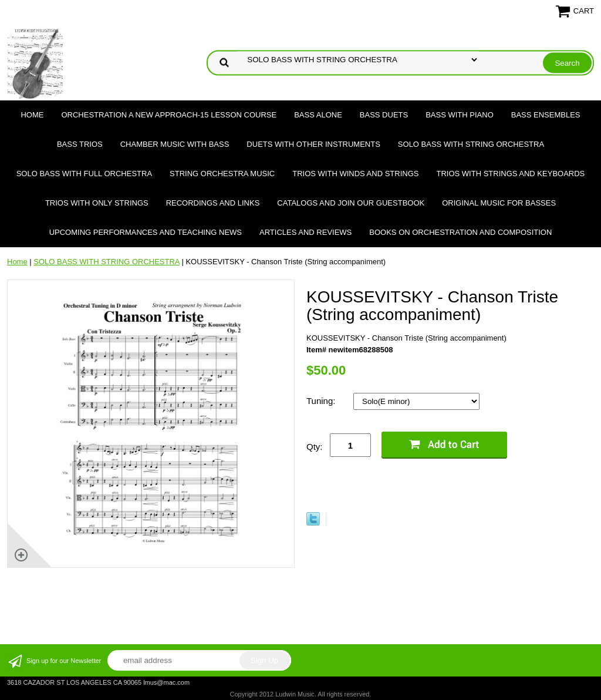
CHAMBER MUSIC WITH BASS (175, 144)
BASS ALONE (318, 115)
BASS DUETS (384, 115)
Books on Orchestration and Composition (460, 232)
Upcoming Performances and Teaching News (146, 232)
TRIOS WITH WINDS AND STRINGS (355, 174)
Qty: (315, 447)
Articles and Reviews (305, 232)
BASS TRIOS (80, 144)
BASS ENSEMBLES (546, 115)
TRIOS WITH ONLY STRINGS (97, 203)
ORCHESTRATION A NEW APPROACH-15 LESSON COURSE (169, 115)
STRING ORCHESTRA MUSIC (222, 174)
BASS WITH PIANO (460, 115)
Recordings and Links (213, 203)
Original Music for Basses (499, 203)
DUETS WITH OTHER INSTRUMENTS (313, 144)
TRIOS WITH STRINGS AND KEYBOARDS (510, 174)
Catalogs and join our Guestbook (351, 203)
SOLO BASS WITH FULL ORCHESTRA (84, 174)
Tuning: (322, 401)
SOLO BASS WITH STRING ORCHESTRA (471, 144)
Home (32, 115)
